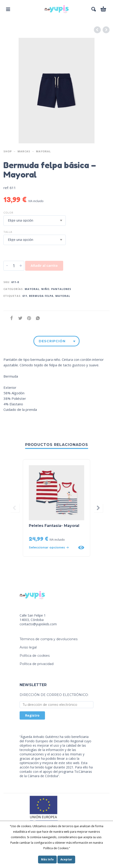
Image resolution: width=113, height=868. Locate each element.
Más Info (47, 859)
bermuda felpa (41, 296)
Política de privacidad (37, 664)
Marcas (24, 151)
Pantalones (61, 289)
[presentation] (15, 508)
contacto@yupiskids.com (38, 624)
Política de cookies (35, 656)
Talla (8, 232)
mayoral (63, 296)
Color (8, 213)
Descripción (52, 341)
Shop (8, 151)
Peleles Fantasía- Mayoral (54, 526)
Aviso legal (28, 647)
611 (25, 296)
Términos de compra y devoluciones (49, 639)
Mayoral (43, 151)
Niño (45, 289)
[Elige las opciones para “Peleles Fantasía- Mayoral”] (52, 547)
